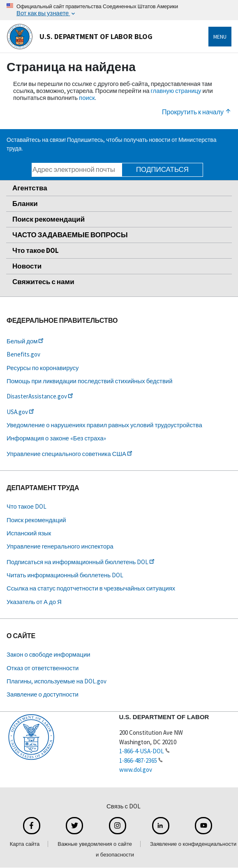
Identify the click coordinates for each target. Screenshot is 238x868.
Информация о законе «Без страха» (56, 438)
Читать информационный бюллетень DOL (65, 575)
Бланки (25, 204)
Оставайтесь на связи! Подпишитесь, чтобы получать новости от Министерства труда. (111, 144)
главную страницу (176, 91)
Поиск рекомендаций (49, 219)
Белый (26, 341)
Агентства (30, 188)
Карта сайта (25, 844)
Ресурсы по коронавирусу (43, 368)
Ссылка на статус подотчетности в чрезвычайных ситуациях (91, 588)
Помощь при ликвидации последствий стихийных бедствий (89, 381)
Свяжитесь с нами (43, 282)
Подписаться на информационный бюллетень (81, 562)
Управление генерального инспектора (60, 546)
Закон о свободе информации (49, 654)
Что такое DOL (36, 250)
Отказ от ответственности (43, 668)
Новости (27, 266)
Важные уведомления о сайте (95, 844)
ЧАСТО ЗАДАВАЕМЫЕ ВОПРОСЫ (70, 235)
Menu (220, 37)
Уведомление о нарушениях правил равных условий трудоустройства (104, 425)
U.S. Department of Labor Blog (80, 37)
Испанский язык (29, 533)
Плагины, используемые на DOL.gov (57, 681)
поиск (87, 98)
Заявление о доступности (43, 694)
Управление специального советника (70, 454)
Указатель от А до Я (34, 602)
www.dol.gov (136, 770)
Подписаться (162, 169)
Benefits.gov (23, 354)
